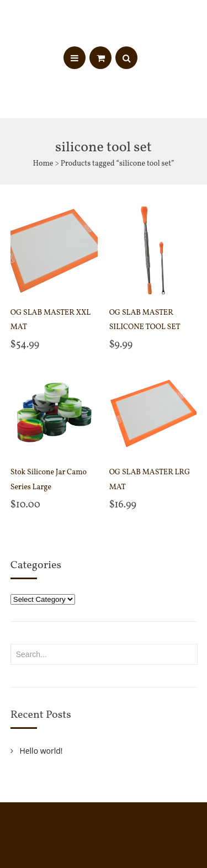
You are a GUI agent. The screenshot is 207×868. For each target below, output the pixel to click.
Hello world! (41, 751)
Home (43, 164)
